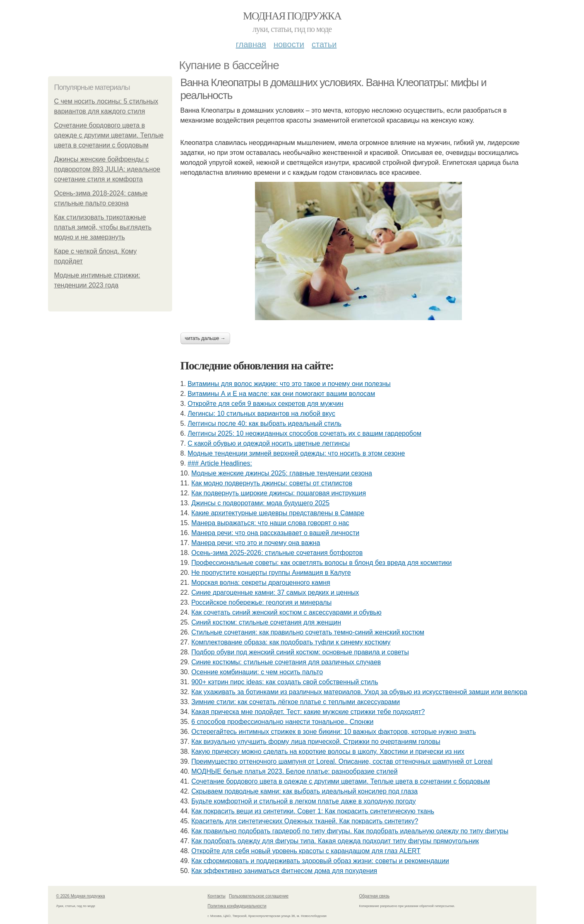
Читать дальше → (205, 338)
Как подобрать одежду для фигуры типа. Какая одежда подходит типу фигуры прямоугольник (335, 841)
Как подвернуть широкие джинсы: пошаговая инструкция (279, 493)
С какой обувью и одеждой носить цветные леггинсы (269, 443)
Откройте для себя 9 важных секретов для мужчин (265, 404)
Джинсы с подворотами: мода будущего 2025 (260, 503)
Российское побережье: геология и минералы (261, 602)
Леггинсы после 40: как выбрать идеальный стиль (264, 423)
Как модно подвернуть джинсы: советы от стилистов (272, 483)
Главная (251, 44)
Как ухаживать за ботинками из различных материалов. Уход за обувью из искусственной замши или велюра (359, 692)
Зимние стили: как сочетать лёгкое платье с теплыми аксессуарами (296, 702)
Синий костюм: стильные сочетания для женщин (266, 622)
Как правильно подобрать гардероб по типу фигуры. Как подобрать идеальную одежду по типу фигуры (350, 831)
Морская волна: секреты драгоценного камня (261, 583)
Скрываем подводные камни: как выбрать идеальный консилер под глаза (304, 791)
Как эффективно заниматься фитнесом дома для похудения (284, 871)
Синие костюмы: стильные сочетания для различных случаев (286, 662)
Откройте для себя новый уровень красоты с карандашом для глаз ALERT (306, 851)
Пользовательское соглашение (259, 896)
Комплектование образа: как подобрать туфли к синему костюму (291, 642)
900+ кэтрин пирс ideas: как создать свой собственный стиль (285, 682)
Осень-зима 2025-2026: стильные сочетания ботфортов (277, 553)
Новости (289, 44)
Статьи (324, 44)
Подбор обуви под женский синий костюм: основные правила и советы (300, 652)
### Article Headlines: (220, 463)
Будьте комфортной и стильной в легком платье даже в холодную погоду (303, 801)
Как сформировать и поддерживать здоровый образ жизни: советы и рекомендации (320, 861)
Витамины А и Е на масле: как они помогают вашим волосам (281, 394)
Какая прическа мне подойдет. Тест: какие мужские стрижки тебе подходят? (308, 712)
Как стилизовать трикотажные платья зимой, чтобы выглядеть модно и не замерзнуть (103, 227)
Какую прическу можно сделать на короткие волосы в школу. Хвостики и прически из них (328, 752)
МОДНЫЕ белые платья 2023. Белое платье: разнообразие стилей (294, 771)
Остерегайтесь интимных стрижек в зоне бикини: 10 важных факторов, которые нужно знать (334, 732)
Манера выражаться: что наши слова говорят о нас (270, 523)
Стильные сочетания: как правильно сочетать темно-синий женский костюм (308, 632)
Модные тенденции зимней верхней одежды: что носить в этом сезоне (296, 453)
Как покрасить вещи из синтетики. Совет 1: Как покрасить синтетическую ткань (313, 811)
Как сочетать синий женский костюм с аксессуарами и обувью (286, 612)
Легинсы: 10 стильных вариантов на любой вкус (261, 414)
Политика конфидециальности (237, 906)
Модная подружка (292, 16)
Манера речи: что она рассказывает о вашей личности (275, 533)
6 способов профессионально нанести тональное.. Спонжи (282, 722)
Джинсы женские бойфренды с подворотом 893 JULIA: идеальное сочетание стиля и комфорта (107, 169)
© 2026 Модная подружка (81, 896)
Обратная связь (375, 896)
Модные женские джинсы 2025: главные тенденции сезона (282, 473)
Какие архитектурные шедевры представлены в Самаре (278, 513)
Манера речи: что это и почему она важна (256, 543)
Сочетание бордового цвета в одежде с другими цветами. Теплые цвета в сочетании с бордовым (109, 135)
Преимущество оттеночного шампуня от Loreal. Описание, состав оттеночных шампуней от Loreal (342, 761)
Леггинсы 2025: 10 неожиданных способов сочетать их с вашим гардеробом (304, 433)
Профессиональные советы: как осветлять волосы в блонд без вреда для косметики (321, 563)
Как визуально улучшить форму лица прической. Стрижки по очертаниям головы (316, 742)
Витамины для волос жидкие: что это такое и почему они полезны (289, 384)
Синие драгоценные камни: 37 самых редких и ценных (275, 592)
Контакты (217, 896)
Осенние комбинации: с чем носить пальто (257, 672)
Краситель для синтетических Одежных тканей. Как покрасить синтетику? (305, 821)
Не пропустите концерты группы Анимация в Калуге (271, 573)
